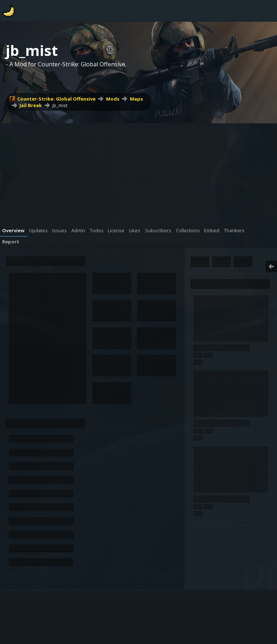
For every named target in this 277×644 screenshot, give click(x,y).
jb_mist (60, 105)
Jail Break (31, 105)
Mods (113, 99)
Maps (136, 99)
